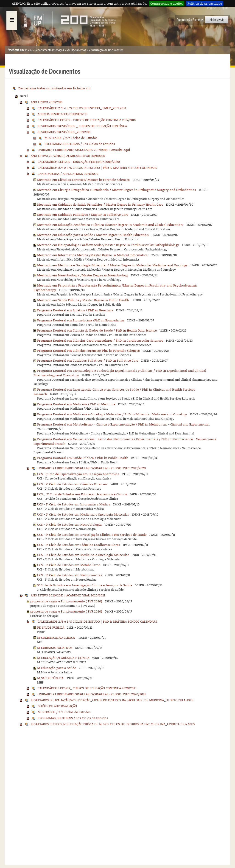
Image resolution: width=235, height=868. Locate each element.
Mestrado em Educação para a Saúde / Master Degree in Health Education (93, 235)
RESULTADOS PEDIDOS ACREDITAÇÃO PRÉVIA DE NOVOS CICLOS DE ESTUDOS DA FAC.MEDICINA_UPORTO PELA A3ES (113, 724)
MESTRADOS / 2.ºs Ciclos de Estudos (71, 138)
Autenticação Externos (190, 20)
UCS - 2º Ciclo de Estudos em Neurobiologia (69, 524)
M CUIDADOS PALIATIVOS (55, 648)
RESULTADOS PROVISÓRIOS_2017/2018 (64, 132)
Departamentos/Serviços (49, 50)
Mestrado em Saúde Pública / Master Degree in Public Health (84, 300)
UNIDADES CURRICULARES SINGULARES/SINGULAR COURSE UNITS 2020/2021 (92, 694)
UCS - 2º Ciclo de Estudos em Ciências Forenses (72, 484)
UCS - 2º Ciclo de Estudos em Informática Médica (74, 504)
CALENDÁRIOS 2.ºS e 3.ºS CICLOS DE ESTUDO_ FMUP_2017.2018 (82, 108)
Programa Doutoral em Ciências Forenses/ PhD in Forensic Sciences (88, 350)
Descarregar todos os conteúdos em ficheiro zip (54, 88)
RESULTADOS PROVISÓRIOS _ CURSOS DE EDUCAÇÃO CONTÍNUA (82, 126)
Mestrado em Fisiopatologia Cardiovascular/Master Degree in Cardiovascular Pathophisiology (108, 245)
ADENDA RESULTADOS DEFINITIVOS (62, 114)
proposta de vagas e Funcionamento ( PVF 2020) (66, 601)
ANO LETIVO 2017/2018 (47, 102)
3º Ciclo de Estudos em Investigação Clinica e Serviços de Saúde (85, 585)
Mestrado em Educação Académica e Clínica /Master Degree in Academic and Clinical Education (110, 225)
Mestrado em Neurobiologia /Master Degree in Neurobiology (83, 275)
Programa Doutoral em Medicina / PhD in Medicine (76, 404)
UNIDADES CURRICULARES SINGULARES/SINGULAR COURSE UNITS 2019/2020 (92, 468)
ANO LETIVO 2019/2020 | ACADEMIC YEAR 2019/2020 (68, 156)
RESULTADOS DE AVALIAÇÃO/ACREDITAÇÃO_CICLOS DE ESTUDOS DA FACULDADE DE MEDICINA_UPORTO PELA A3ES (112, 700)
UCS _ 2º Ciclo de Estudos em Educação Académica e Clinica (82, 494)
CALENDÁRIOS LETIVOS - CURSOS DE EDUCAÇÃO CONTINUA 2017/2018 (87, 120)
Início (28, 50)
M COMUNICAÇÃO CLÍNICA (56, 637)
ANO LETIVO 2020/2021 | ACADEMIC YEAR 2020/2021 (68, 595)
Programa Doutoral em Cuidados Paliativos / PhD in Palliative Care (88, 360)
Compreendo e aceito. (167, 3)
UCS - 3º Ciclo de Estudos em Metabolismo (69, 565)
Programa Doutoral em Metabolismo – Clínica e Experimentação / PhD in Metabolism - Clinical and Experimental (123, 424)
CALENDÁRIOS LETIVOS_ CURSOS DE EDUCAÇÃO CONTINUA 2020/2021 (87, 688)
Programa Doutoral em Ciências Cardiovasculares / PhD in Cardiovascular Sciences (100, 340)
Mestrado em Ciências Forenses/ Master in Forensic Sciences (83, 180)
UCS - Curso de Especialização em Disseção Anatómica (78, 474)
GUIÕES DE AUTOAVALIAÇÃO (57, 706)
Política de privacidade (205, 3)
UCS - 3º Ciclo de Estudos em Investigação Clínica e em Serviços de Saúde (92, 535)
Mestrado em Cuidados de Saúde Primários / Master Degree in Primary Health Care (100, 204)
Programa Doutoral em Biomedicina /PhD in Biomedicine (81, 320)
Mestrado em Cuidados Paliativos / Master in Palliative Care (83, 214)
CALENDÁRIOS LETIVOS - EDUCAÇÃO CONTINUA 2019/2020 (79, 162)
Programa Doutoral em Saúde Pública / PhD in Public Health (83, 458)
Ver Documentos (76, 50)
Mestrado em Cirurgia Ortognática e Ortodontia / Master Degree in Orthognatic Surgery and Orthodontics (117, 190)
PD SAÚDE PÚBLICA (51, 627)
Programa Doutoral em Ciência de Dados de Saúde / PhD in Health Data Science (97, 330)
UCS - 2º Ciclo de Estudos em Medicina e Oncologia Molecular (83, 514)
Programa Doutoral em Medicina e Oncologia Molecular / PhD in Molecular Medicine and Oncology (112, 414)
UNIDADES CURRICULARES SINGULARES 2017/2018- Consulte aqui (84, 150)
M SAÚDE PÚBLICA (51, 678)
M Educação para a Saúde (57, 668)
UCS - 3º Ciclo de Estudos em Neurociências (70, 575)
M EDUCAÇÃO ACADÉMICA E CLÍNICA (63, 658)
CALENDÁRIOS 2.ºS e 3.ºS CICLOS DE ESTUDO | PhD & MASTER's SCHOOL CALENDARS (97, 168)
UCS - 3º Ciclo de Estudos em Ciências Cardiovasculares (79, 545)
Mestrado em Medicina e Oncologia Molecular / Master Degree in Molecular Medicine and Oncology (112, 265)
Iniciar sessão (217, 20)
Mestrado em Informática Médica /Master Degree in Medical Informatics (92, 255)
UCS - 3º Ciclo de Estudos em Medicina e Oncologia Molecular (83, 555)
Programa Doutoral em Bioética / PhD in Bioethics (75, 310)
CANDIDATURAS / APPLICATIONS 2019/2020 (68, 174)
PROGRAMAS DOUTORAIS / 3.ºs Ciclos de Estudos (80, 144)
